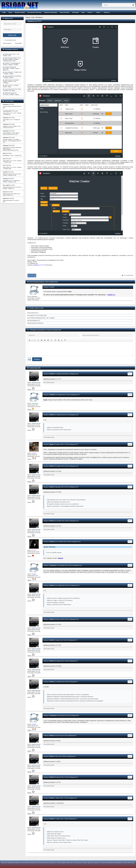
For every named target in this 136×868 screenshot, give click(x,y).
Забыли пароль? (7, 43)
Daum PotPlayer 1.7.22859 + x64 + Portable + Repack (12, 73)
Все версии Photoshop (35, 12)
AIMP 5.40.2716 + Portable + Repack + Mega (11, 86)
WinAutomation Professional (36, 323)
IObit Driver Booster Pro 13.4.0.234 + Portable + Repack (11, 94)
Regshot (60, 558)
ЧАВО (98, 12)
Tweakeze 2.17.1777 (39, 265)
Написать (107, 12)
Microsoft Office (65, 12)
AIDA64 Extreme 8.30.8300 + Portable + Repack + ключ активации (11, 81)
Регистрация (18, 43)
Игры (83, 12)
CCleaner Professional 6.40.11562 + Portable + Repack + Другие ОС (12, 68)
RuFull (52, 374)
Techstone (53, 565)
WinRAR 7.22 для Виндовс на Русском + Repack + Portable (11, 64)
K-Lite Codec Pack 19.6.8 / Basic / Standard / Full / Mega (12, 90)
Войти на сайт (12, 35)
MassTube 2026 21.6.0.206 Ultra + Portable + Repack (12, 77)
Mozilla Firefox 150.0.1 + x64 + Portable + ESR (11, 55)
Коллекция (75, 12)
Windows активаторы (51, 12)
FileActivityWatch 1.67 (35, 321)
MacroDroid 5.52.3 (34, 313)
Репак (10, 12)
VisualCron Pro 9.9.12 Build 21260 (38, 315)
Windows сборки (20, 12)
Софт (4, 12)
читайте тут (111, 295)
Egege (51, 444)
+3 (32, 275)
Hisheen (52, 542)
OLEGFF (52, 395)
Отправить (37, 359)
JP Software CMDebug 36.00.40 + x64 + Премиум (42, 318)
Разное (90, 12)
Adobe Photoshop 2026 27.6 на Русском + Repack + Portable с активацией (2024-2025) (12, 59)
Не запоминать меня (10, 40)
